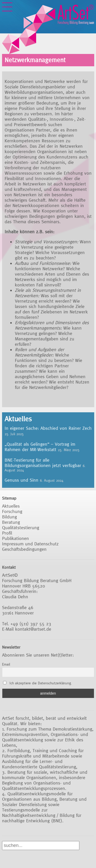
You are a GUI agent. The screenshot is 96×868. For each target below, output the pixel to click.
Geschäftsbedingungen (24, 549)
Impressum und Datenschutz (30, 544)
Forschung (12, 511)
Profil (7, 533)
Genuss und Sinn (22, 480)
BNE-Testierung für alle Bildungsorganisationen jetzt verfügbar (43, 463)
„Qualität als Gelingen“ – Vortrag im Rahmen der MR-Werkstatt (40, 447)
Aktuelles (11, 506)
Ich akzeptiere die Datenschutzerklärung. (41, 683)
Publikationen (15, 538)
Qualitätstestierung (21, 528)
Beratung (11, 522)
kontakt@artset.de (33, 629)
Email (6, 664)
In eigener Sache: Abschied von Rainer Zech (48, 428)
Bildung (9, 517)
